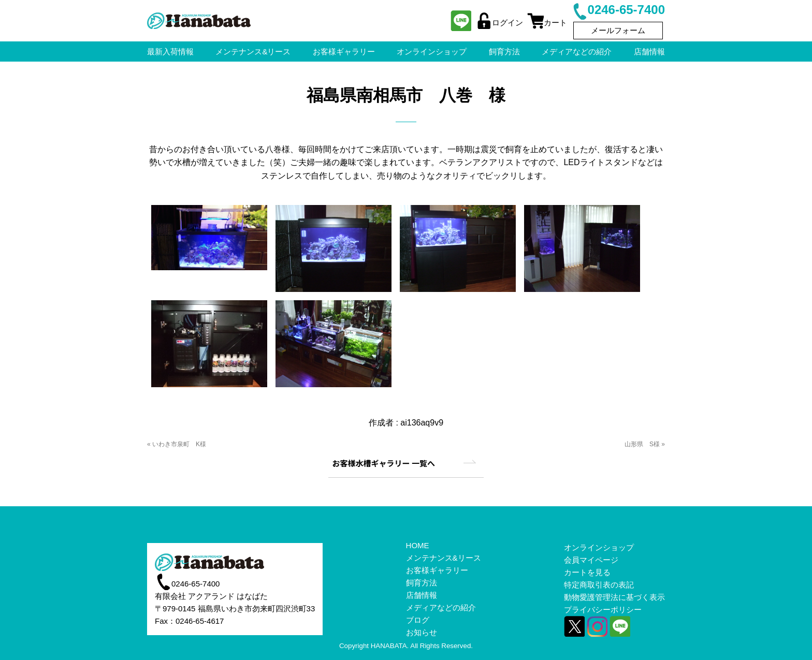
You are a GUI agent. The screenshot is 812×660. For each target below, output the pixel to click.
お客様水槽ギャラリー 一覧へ (384, 463)
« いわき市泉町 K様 (177, 444)
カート (547, 23)
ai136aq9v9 (422, 423)
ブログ (418, 620)
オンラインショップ (599, 547)
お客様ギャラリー (437, 570)
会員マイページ (591, 560)
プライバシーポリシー (603, 610)
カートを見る (587, 572)
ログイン (499, 23)
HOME (418, 545)
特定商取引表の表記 (599, 585)
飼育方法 (422, 583)
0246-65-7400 (618, 10)
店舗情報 (422, 595)
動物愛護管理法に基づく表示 (614, 597)
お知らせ (422, 632)
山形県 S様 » (645, 444)
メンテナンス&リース (444, 558)
